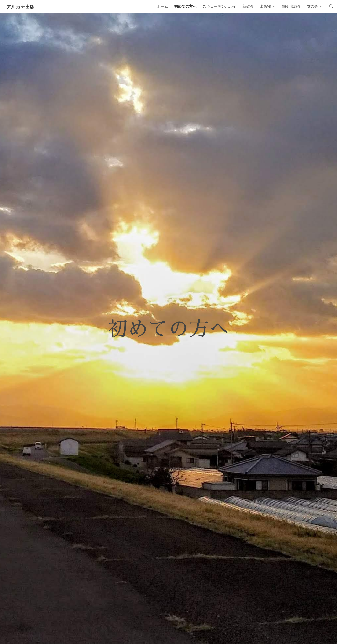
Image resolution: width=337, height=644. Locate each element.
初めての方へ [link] (185, 6)
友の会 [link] (312, 6)
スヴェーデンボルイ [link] (220, 6)
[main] (168, 329)
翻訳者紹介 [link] (291, 6)
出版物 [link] (265, 6)
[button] (331, 7)
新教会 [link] (248, 6)
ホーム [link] (162, 6)
